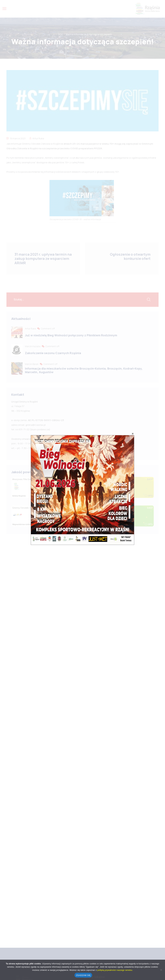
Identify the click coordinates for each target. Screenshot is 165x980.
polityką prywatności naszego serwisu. (115, 970)
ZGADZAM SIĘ (83, 975)
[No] (161, 970)
